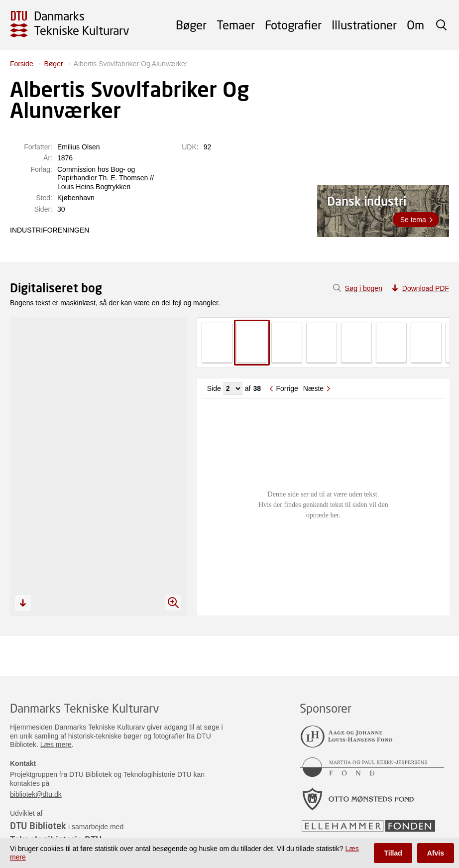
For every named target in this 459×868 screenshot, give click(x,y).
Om (415, 25)
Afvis (436, 853)
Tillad (393, 853)
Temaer (236, 25)
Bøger (191, 25)
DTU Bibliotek (38, 826)
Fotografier (293, 25)
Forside (22, 64)
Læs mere (56, 744)
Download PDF (426, 288)
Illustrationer (364, 25)
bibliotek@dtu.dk (36, 794)
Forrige (287, 388)
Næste (313, 388)
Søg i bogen (363, 288)
